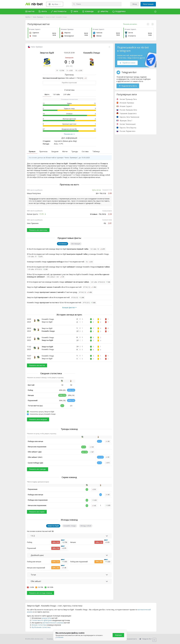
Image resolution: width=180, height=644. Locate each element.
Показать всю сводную (38, 419)
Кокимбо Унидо (92, 53)
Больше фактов (69, 308)
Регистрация (148, 4)
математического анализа (53, 623)
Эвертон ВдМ (47, 53)
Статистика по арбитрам (41, 620)
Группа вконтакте (129, 639)
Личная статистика (39, 625)
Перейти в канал (127, 63)
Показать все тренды (37, 469)
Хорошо (118, 635)
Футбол (28, 17)
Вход (135, 4)
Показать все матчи (37, 365)
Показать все (69, 134)
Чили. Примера (38, 17)
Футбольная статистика (41, 627)
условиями (59, 637)
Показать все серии (37, 512)
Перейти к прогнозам (69, 83)
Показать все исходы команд (40, 593)
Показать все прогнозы (38, 230)
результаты (46, 618)
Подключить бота (128, 86)
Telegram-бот (145, 639)
